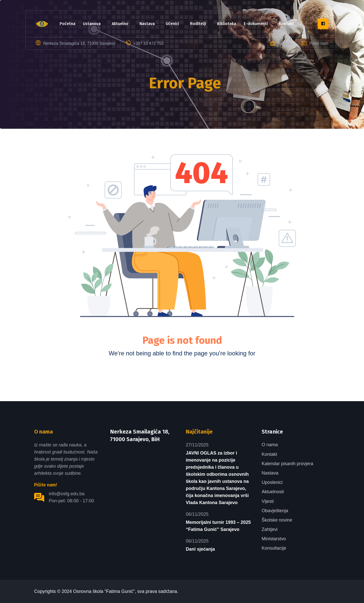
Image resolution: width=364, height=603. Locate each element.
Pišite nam (319, 43)
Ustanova (92, 24)
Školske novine (277, 520)
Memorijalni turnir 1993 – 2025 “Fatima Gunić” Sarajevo (218, 526)
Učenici (172, 24)
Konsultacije (274, 548)
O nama (270, 445)
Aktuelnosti (273, 492)
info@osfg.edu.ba (67, 494)
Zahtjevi (270, 529)
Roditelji (198, 24)
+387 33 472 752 (149, 43)
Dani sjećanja (200, 549)
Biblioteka (227, 24)
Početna (67, 24)
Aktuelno (120, 24)
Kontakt (286, 24)
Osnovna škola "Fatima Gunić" (104, 591)
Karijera (285, 43)
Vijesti (268, 501)
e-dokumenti (256, 24)
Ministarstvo (274, 539)
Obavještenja (275, 511)
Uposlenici (272, 482)
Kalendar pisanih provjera (287, 464)
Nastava (147, 24)
